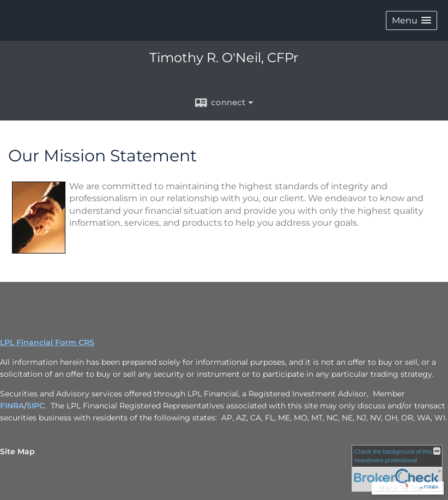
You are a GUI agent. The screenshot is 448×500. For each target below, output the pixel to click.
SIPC (36, 406)
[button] (411, 20)
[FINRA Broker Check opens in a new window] (397, 468)
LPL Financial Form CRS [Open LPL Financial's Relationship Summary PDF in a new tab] (47, 342)
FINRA (12, 406)
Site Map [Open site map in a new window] (17, 451)
